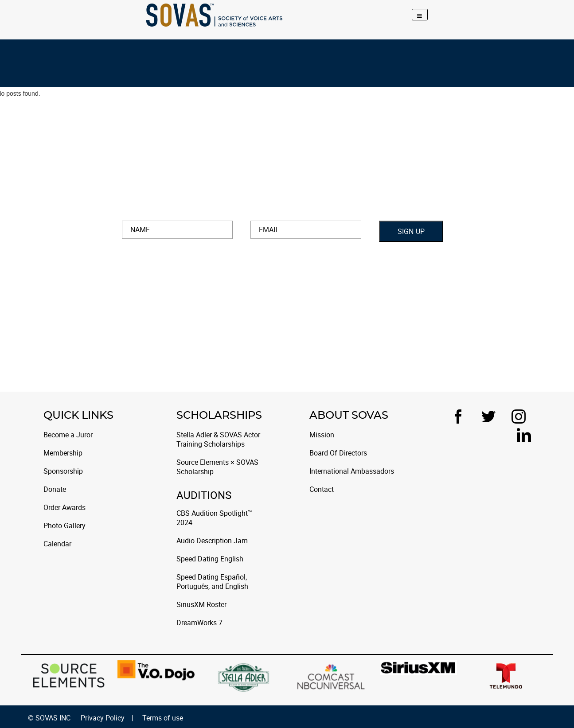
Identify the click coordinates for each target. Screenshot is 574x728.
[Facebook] (461, 417)
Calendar (57, 544)
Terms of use (163, 718)
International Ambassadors (352, 471)
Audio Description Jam (212, 541)
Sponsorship (63, 471)
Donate (55, 489)
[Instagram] (521, 417)
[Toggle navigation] (420, 15)
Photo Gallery (64, 526)
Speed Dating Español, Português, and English (212, 582)
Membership (63, 453)
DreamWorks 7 (199, 623)
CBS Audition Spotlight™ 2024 (214, 518)
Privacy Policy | (107, 718)
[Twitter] (491, 417)
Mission (322, 435)
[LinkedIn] (524, 435)
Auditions (204, 496)
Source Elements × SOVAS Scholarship (217, 467)
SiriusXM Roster (201, 605)
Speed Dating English (210, 559)
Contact (322, 489)
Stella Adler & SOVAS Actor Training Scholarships (218, 440)
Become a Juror (68, 435)
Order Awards (64, 508)
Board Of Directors (338, 453)
